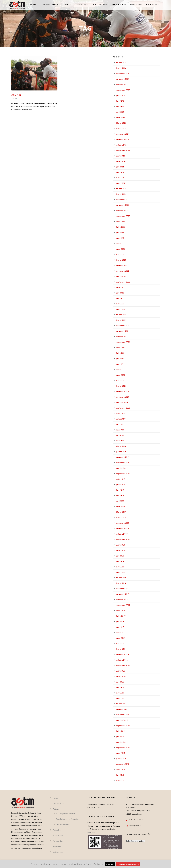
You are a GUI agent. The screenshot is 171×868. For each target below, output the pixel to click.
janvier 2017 (121, 649)
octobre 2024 (122, 145)
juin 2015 (120, 737)
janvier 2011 (121, 780)
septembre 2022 (123, 282)
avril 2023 (120, 243)
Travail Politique (63, 824)
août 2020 (121, 413)
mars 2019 (121, 506)
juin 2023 (120, 232)
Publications (100, 5)
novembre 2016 (123, 654)
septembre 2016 (123, 665)
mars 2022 (121, 309)
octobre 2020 (122, 402)
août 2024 (121, 156)
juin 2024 (120, 167)
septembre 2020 (123, 408)
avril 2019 (120, 501)
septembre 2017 (123, 605)
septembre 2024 (123, 150)
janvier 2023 (121, 260)
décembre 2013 (123, 764)
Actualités (82, 5)
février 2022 (121, 315)
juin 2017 (120, 621)
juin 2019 (120, 490)
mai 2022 (120, 298)
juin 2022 (120, 293)
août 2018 (121, 545)
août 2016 (121, 671)
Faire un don (119, 5)
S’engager (136, 5)
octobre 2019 (122, 468)
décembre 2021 (123, 326)
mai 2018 (120, 561)
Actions (67, 5)
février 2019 (121, 512)
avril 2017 (120, 632)
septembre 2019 (123, 474)
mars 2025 (121, 117)
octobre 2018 (122, 534)
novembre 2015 (123, 715)
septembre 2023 (123, 216)
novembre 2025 (123, 79)
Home (33, 5)
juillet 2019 (121, 485)
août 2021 (121, 348)
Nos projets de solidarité (66, 814)
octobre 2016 (122, 660)
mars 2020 (121, 441)
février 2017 (121, 643)
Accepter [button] (110, 864)
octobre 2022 (122, 276)
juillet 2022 (121, 287)
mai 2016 (120, 687)
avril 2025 (120, 112)
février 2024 (121, 189)
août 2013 (121, 769)
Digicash (91, 832)
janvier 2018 (121, 583)
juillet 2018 (121, 550)
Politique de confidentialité (128, 864)
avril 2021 (120, 369)
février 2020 (121, 446)
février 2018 (121, 578)
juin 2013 (120, 775)
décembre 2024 (123, 134)
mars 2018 (121, 572)
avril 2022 (120, 304)
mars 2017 (121, 638)
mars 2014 (121, 753)
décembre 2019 (123, 457)
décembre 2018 (123, 523)
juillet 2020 (121, 419)
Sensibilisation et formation (68, 819)
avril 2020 (120, 435)
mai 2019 (120, 495)
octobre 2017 (122, 600)
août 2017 (121, 611)
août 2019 (121, 479)
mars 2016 (121, 698)
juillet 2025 (121, 95)
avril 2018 (120, 567)
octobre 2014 (122, 742)
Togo (14, 98)
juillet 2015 (121, 731)
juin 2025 (120, 101)
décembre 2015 (123, 709)
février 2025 (121, 123)
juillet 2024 (121, 161)
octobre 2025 (122, 85)
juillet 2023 (121, 227)
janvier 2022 (121, 320)
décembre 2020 (123, 391)
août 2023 (121, 222)
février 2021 (121, 380)
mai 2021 (120, 364)
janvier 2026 (121, 68)
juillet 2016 (121, 676)
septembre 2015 (123, 726)
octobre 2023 (122, 211)
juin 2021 (120, 358)
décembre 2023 (123, 200)
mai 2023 (120, 238)
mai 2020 (120, 430)
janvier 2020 (121, 452)
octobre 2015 (122, 720)
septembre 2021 (123, 342)
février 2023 (121, 254)
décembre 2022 (123, 265)
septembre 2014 (123, 748)
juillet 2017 (121, 616)
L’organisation (49, 5)
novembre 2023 (123, 205)
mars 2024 (121, 183)
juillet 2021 (121, 353)
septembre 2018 (123, 539)
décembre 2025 (123, 74)
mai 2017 (120, 627)
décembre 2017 (123, 589)
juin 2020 (120, 424)
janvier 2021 (121, 386)
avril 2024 (120, 178)
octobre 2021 (122, 337)
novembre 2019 (123, 463)
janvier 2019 (121, 517)
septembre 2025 (123, 90)
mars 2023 (121, 249)
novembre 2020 (123, 397)
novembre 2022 (123, 271)
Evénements (153, 5)
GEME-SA (16, 95)
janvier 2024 (121, 194)
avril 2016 (120, 693)
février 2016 (121, 704)
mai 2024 (120, 172)
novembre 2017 (123, 594)
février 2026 (121, 63)
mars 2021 (121, 375)
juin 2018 (120, 556)
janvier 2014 (121, 758)
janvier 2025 (121, 128)
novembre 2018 (123, 528)
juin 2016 (120, 682)
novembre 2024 (123, 139)
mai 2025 (120, 106)
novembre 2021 (123, 331)
